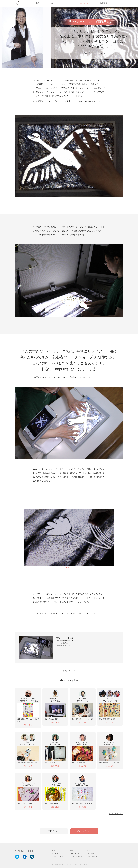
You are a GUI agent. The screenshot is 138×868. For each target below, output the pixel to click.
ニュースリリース (58, 857)
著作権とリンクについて (79, 865)
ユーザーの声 (85, 3)
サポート (67, 3)
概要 (54, 850)
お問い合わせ (92, 857)
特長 (38, 3)
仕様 (51, 3)
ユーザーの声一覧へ (116, 814)
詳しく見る (28, 725)
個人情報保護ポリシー (60, 865)
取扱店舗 (104, 3)
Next (26, 537)
